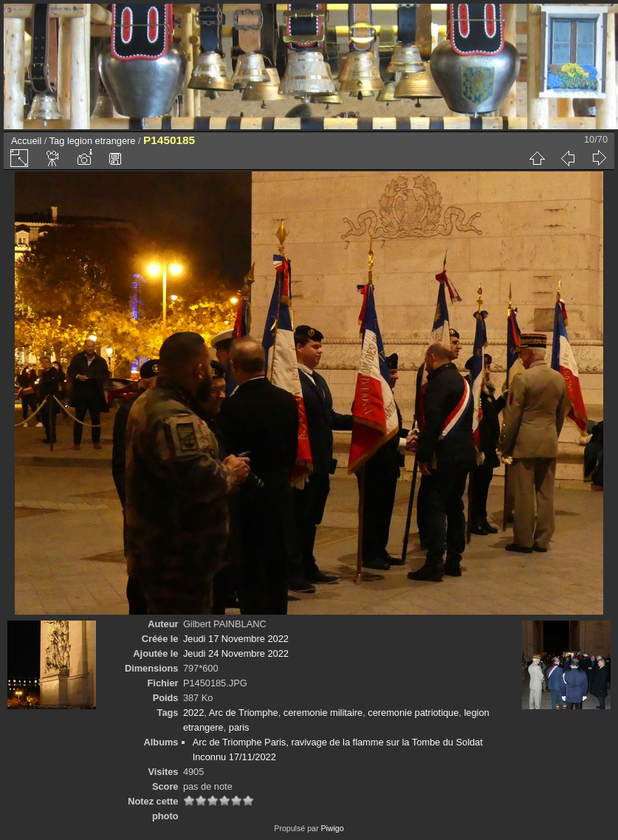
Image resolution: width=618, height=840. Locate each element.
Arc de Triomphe (244, 713)
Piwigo (332, 828)
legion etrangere (102, 141)
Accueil (26, 141)
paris (239, 727)
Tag (57, 141)
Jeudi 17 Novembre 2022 (236, 639)
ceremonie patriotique (413, 713)
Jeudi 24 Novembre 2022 (236, 653)
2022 (193, 713)
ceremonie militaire (323, 713)
